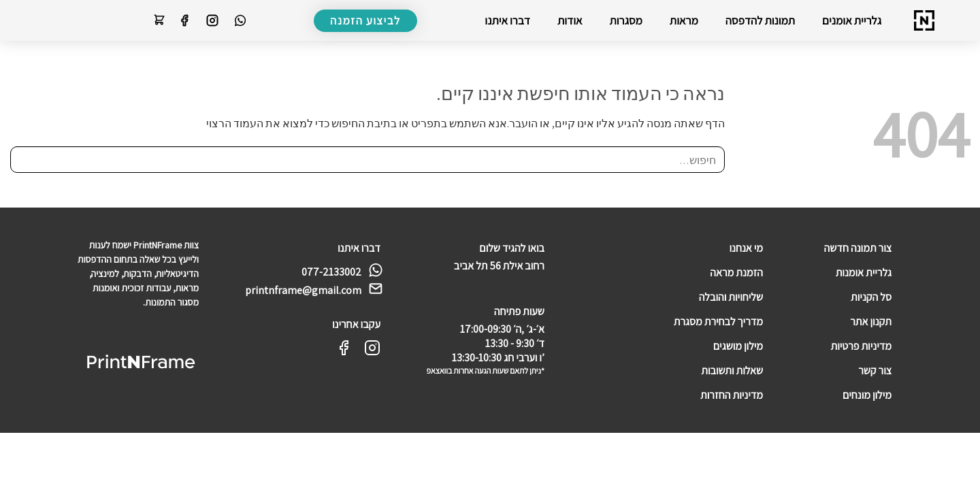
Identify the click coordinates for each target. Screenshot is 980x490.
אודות (570, 20)
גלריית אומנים (852, 20)
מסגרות (626, 20)
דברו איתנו (507, 20)
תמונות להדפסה (760, 20)
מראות (684, 20)
